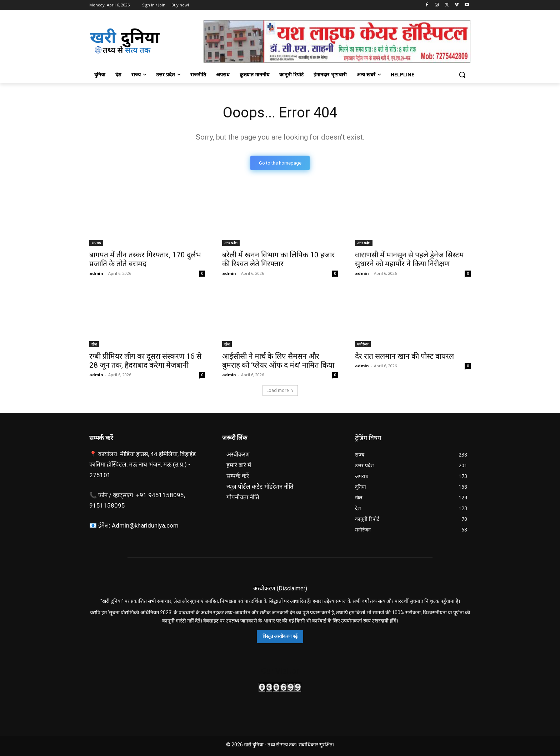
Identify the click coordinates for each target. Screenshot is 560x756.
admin (96, 273)
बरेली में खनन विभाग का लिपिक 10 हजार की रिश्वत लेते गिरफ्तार (279, 259)
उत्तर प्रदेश (231, 243)
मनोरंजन (363, 344)
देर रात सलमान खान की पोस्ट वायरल (404, 356)
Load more (280, 390)
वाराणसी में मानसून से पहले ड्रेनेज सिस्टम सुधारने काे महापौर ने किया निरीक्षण (409, 259)
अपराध (96, 243)
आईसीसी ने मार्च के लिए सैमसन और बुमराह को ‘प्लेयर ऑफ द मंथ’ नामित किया (278, 361)
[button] (462, 75)
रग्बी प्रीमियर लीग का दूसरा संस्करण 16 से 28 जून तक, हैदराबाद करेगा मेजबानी (145, 361)
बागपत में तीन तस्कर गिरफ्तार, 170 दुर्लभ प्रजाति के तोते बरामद (145, 259)
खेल (94, 344)
